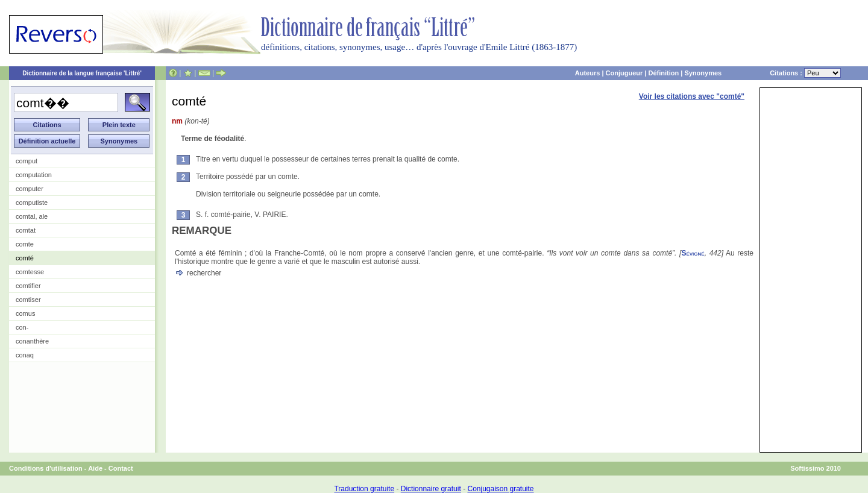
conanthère (32, 341)
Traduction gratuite (364, 489)
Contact (121, 468)
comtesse (30, 272)
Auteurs (588, 73)
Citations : (805, 73)
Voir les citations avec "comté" (692, 96)
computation (34, 175)
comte (25, 244)
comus (25, 313)
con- (22, 327)
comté (25, 258)
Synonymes (703, 73)
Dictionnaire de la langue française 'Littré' (82, 73)
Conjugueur (624, 73)
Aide (95, 468)
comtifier (28, 286)
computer (30, 189)
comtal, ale (32, 216)
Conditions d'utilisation (46, 468)
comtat (26, 230)
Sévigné (693, 253)
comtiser (28, 300)
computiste (32, 203)
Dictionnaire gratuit (431, 489)
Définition (663, 73)
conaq (25, 355)
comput (27, 161)
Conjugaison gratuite (500, 489)
